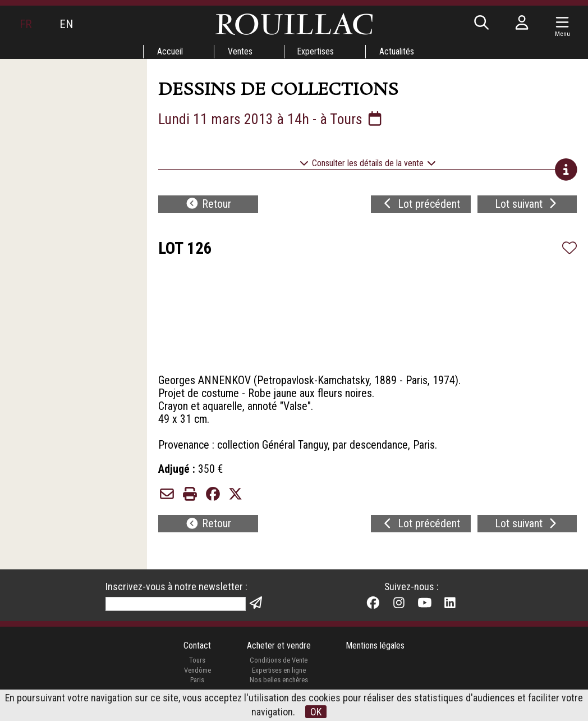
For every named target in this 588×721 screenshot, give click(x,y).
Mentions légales (376, 654)
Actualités (397, 51)
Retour (208, 206)
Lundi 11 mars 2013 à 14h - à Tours (272, 119)
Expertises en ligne (278, 679)
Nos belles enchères (278, 688)
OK (316, 712)
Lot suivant (527, 206)
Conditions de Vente (279, 668)
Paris (197, 688)
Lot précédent (421, 206)
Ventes (240, 51)
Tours (197, 668)
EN (67, 24)
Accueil (169, 51)
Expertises (316, 51)
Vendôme (197, 679)
